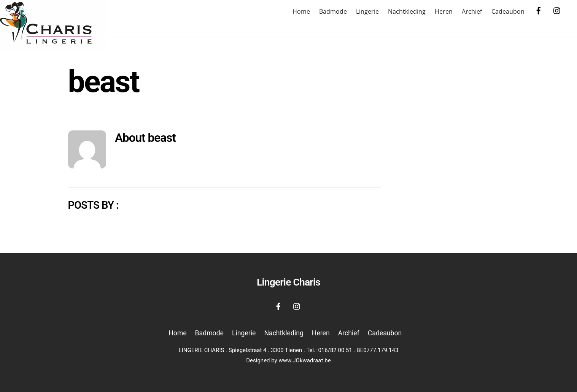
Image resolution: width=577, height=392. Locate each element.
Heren (444, 11)
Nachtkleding (407, 11)
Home (301, 11)
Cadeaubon (508, 11)
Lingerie (367, 11)
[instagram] (557, 10)
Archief (472, 11)
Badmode (333, 11)
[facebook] (539, 10)
